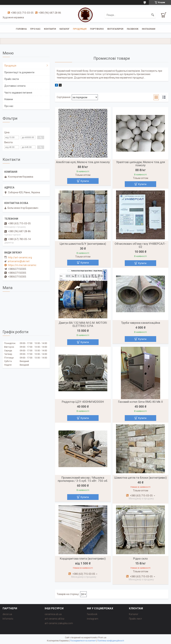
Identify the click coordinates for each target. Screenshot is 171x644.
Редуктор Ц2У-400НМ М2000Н (83, 402)
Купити (85, 181)
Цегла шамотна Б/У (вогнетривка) (83, 244)
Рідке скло (140, 559)
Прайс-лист (135, 619)
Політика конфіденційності (111, 641)
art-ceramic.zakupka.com (59, 623)
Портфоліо (97, 29)
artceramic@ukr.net (19, 261)
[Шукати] (153, 15)
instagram (149, 29)
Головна (21, 29)
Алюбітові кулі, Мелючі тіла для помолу (83, 162)
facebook (133, 29)
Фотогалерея (115, 29)
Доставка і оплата (15, 86)
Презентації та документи (19, 72)
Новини (9, 99)
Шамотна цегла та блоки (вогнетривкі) (141, 478)
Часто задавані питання (18, 93)
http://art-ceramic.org (20, 257)
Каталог (64, 29)
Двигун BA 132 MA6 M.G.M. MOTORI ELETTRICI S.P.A (83, 324)
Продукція (80, 29)
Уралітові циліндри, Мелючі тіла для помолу (141, 164)
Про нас (35, 29)
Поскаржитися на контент (83, 641)
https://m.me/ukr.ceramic (22, 265)
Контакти (50, 29)
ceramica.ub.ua (53, 614)
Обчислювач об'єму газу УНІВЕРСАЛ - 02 (140, 245)
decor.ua (7, 614)
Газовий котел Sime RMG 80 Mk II (140, 402)
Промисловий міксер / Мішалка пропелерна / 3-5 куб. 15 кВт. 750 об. (83, 479)
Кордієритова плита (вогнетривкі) (83, 559)
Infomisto (8, 619)
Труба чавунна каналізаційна (141, 323)
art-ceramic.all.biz (55, 619)
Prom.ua (102, 638)
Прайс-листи (12, 79)
